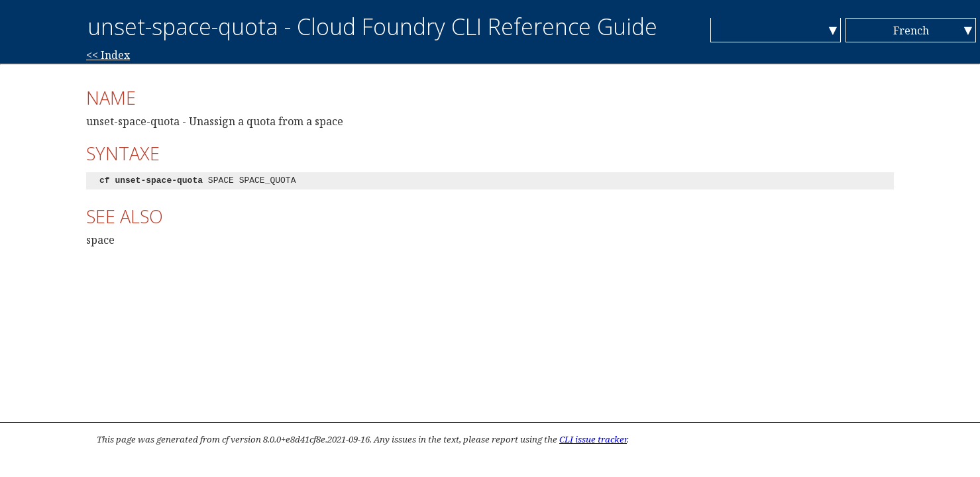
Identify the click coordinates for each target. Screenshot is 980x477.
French (911, 30)
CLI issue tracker (593, 439)
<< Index (108, 55)
